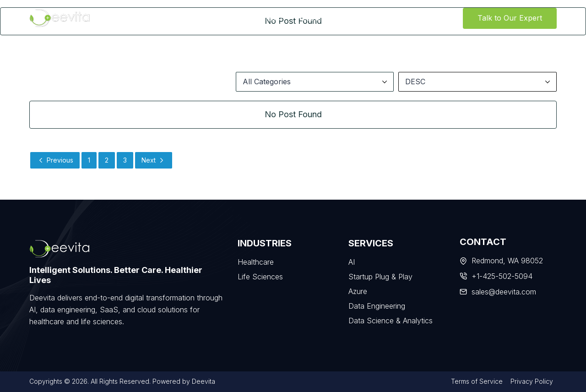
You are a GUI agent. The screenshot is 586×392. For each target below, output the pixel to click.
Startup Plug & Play (380, 277)
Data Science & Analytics (391, 321)
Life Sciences (260, 277)
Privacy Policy (532, 381)
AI (352, 262)
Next (154, 160)
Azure (358, 291)
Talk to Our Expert (510, 18)
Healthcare (256, 262)
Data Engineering (377, 306)
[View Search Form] (455, 18)
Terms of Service (477, 381)
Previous (55, 160)
